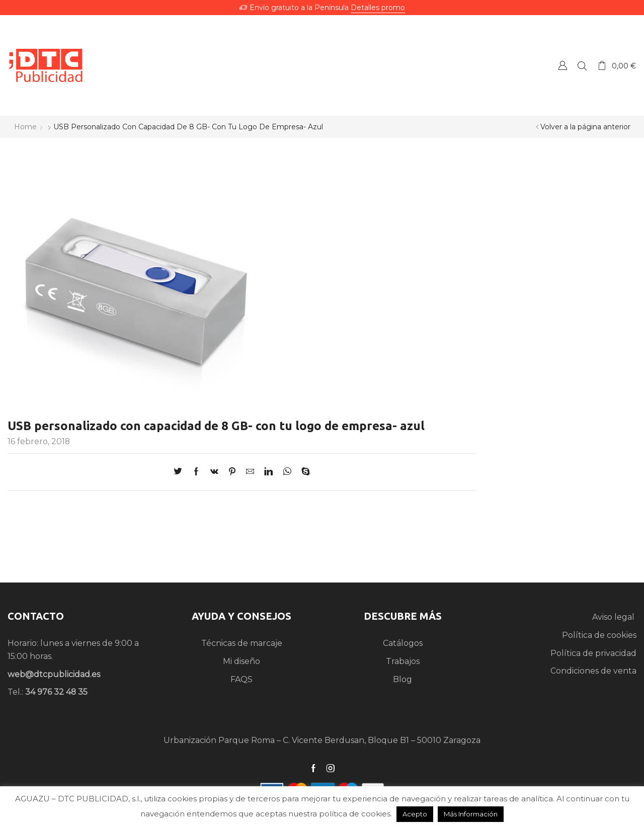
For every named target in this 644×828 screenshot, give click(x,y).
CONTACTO (36, 616)
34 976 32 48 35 (56, 692)
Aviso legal (614, 617)
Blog (403, 679)
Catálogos (403, 643)
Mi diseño (242, 661)
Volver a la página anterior (585, 127)
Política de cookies (599, 635)
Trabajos (403, 661)
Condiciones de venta (593, 671)
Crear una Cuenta (562, 65)
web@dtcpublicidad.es (54, 674)
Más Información (471, 814)
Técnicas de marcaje (242, 643)
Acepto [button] (415, 814)
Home (25, 127)
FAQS (242, 679)
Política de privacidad (593, 653)
